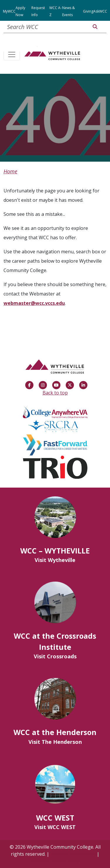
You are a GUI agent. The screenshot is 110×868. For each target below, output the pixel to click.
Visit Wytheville (55, 560)
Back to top (55, 393)
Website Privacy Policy (55, 861)
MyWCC (9, 11)
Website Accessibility (73, 854)
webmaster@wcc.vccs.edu (34, 303)
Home (10, 171)
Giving (88, 11)
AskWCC (100, 11)
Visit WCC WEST (55, 827)
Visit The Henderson (55, 742)
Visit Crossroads (55, 656)
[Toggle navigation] (12, 55)
